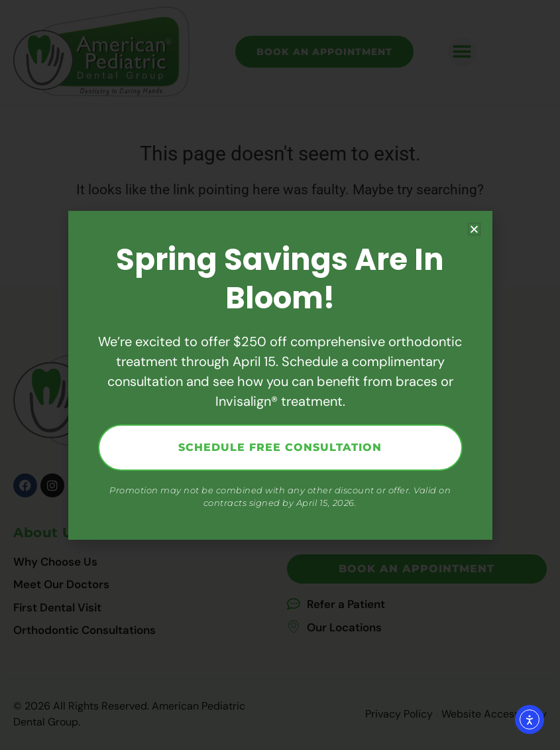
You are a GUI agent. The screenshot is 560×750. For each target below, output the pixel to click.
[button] (474, 229)
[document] (280, 375)
